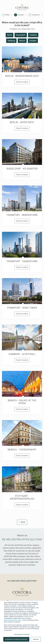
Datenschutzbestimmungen (12, 620)
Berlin (10, 35)
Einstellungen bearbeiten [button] (22, 634)
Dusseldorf (21, 35)
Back (22, 522)
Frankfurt (33, 35)
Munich (22, 41)
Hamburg (11, 41)
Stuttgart (33, 41)
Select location (22, 82)
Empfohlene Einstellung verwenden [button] (16, 639)
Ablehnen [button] (36, 639)
